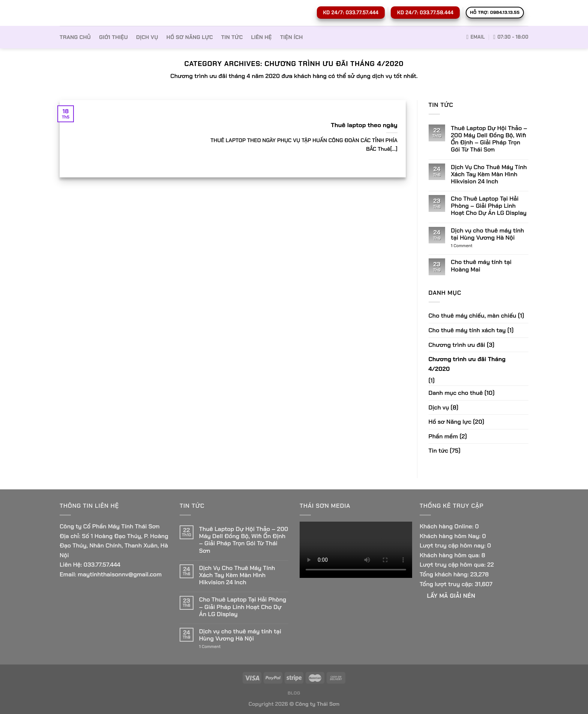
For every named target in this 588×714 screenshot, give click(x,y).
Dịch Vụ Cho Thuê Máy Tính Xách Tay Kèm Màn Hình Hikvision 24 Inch (489, 174)
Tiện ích (292, 37)
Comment (462, 246)
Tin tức (232, 37)
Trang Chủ (75, 37)
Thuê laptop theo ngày (364, 125)
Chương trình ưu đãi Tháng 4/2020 (467, 364)
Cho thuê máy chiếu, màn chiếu (472, 316)
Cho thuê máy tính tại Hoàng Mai (481, 265)
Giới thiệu (113, 37)
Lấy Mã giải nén (451, 596)
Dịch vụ (147, 37)
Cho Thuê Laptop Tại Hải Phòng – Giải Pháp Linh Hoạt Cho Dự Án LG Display (489, 206)
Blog (294, 693)
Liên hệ (261, 37)
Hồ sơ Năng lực (190, 37)
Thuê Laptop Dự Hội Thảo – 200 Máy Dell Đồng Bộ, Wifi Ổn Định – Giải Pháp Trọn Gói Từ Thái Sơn (489, 139)
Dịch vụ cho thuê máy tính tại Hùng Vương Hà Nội (487, 234)
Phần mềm (443, 436)
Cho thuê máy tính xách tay (467, 330)
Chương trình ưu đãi (457, 345)
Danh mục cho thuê (456, 393)
